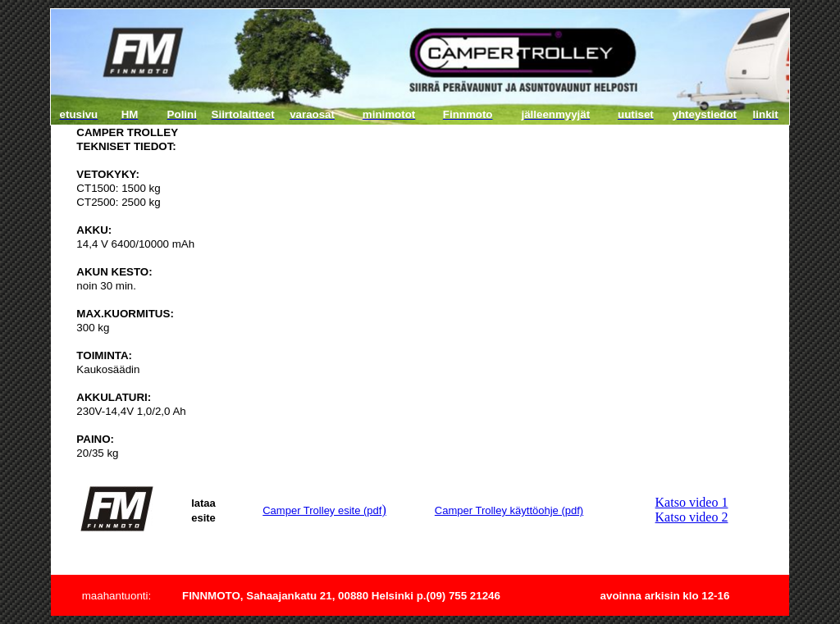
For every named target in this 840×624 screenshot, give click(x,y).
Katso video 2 (692, 517)
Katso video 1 (692, 502)
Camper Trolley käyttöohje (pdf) (509, 510)
